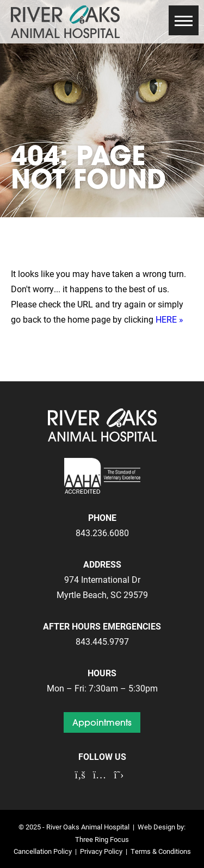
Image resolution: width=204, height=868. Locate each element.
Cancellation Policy (43, 851)
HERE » (169, 319)
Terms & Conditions (161, 851)
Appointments (102, 722)
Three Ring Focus (102, 839)
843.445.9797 (102, 641)
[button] (184, 20)
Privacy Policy (101, 851)
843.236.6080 (102, 533)
